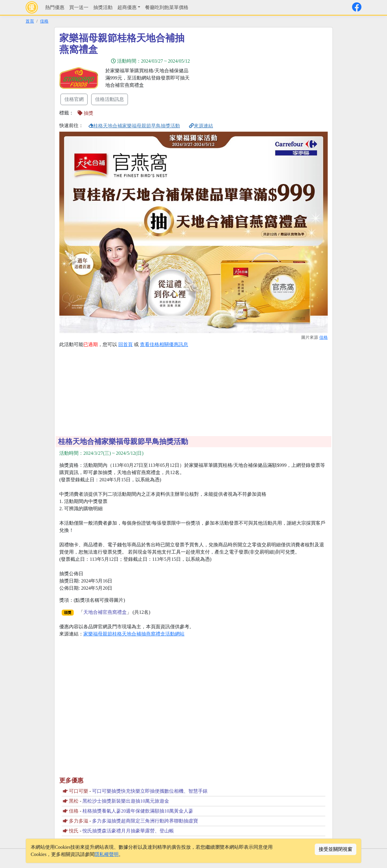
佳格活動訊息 (110, 99)
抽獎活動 (103, 7)
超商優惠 (127, 7)
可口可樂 (79, 791)
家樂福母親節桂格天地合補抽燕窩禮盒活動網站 (134, 634)
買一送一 (79, 7)
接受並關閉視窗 (336, 849)
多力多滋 (79, 821)
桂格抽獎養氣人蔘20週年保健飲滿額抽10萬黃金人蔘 (138, 811)
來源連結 (201, 126)
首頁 (30, 21)
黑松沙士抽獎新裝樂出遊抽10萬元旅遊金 (126, 801)
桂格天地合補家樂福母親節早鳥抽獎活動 (134, 126)
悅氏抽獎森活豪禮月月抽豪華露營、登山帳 (128, 831)
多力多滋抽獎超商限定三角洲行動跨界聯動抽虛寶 (145, 821)
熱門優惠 (55, 7)
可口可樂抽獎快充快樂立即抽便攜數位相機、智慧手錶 (150, 791)
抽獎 (85, 113)
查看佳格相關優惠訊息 (164, 344)
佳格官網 (74, 99)
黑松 (74, 801)
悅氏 (74, 831)
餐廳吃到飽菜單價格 (167, 7)
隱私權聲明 (107, 854)
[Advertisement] (248, 74)
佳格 (44, 21)
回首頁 (125, 344)
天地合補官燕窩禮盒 (105, 612)
